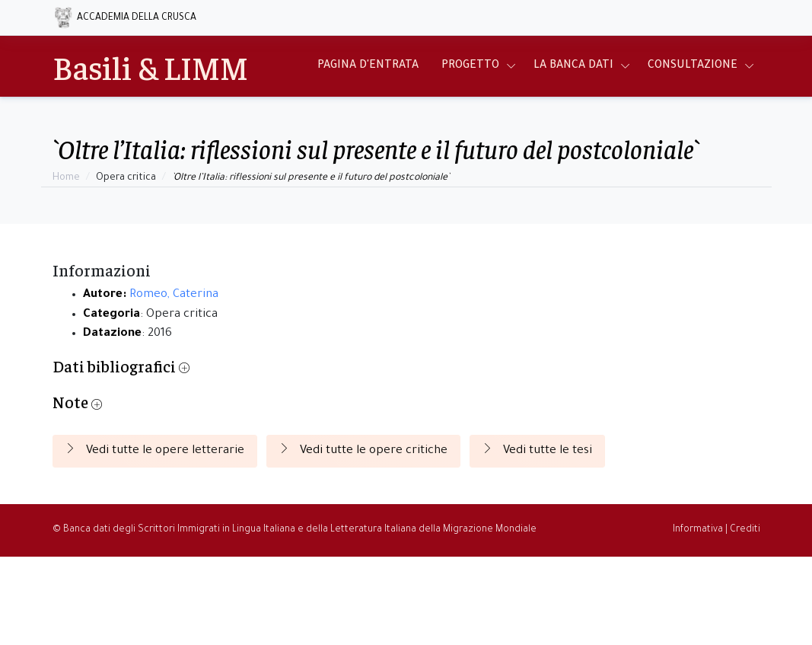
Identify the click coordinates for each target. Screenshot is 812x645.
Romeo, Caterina (174, 295)
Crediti (745, 530)
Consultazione (693, 66)
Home (66, 178)
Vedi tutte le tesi (537, 450)
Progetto (470, 66)
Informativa (698, 530)
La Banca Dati (573, 66)
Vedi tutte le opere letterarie (155, 450)
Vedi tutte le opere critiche (363, 450)
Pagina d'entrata (368, 66)
